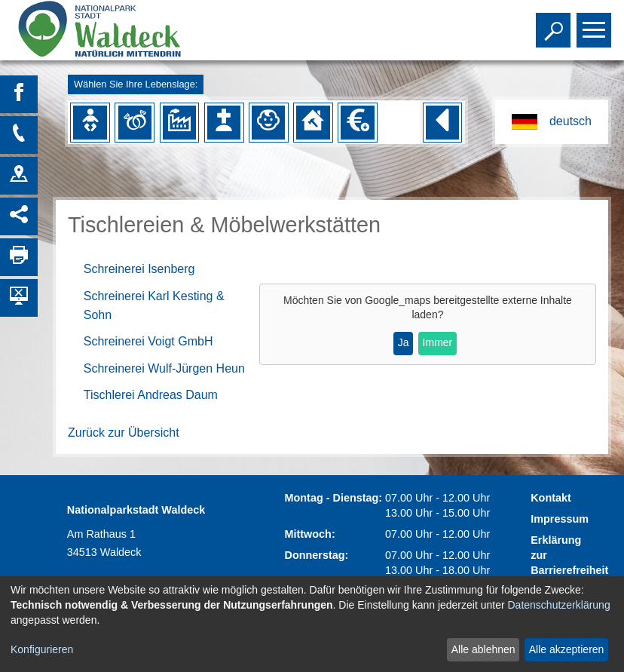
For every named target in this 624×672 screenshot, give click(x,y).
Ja (404, 342)
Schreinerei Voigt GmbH (148, 341)
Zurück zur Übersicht (124, 433)
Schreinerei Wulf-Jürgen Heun (164, 368)
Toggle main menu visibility (596, 23)
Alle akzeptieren (567, 649)
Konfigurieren (42, 649)
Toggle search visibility (555, 23)
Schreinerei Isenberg (139, 269)
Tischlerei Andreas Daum (151, 395)
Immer (438, 342)
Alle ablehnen (483, 649)
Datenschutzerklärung (559, 605)
